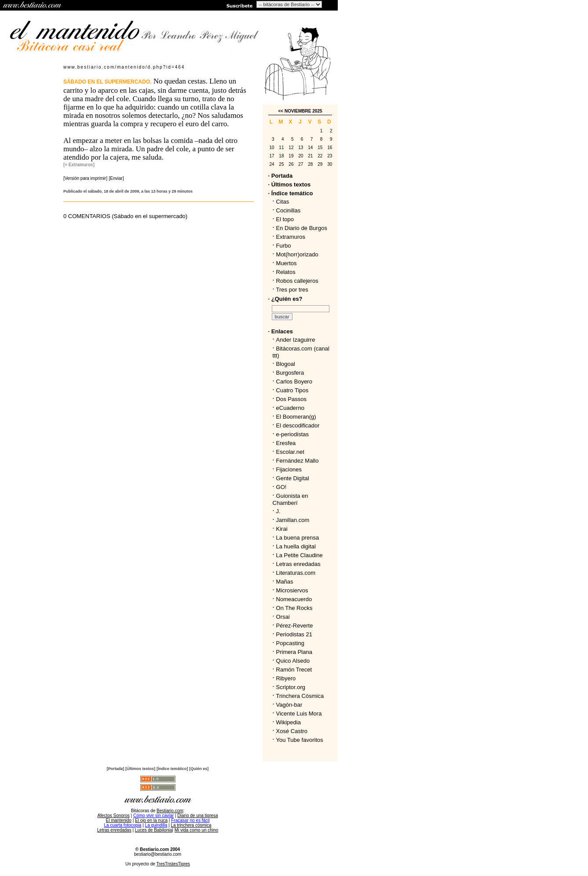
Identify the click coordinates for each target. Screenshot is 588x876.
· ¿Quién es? (285, 299)
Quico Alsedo (293, 661)
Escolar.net (290, 452)
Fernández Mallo (298, 461)
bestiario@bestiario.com (158, 854)
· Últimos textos (290, 184)
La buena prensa (298, 538)
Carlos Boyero (294, 381)
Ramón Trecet (294, 670)
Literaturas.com (296, 573)
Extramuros (291, 237)
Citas (283, 202)
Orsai (283, 617)
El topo (285, 219)
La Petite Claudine (299, 555)
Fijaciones (289, 469)
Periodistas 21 (294, 634)
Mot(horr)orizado (297, 254)
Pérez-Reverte (295, 626)
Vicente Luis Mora (299, 714)
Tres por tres (292, 290)
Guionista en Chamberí (290, 499)
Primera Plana (294, 652)
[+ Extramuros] (79, 165)
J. (278, 511)
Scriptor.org (291, 687)
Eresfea (286, 443)
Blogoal (286, 364)
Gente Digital (293, 478)
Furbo (284, 246)
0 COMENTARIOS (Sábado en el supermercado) (125, 216)
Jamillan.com (293, 520)
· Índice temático (291, 193)
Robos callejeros (297, 281)
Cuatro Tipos (292, 390)
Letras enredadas (298, 564)
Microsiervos (292, 590)
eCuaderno (290, 408)
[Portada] (116, 769)
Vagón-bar (289, 705)
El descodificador (298, 425)
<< (281, 111)
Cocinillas (289, 210)
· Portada (281, 176)
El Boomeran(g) (296, 417)
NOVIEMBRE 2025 (303, 111)
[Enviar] (117, 178)
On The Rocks (294, 608)
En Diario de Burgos (302, 228)
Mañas (285, 582)
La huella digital (296, 546)
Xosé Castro (292, 731)
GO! (281, 487)
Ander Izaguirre (296, 340)
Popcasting (290, 643)
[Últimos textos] (140, 769)
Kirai (282, 529)
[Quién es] (199, 769)
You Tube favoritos (300, 740)
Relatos (286, 272)
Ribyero (286, 678)
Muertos (287, 263)
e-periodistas (292, 434)
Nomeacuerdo (294, 599)
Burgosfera (292, 373)
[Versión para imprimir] (85, 178)
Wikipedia (289, 722)
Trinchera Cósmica (300, 696)
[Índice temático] (172, 769)
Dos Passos (291, 399)
